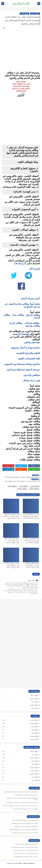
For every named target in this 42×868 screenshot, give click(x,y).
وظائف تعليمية (34, 736)
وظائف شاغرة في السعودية (14, 863)
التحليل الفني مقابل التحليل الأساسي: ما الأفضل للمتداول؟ (23, 830)
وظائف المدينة (34, 767)
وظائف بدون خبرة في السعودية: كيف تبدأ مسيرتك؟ (25, 809)
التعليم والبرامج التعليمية (28, 353)
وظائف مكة (35, 764)
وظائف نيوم (35, 708)
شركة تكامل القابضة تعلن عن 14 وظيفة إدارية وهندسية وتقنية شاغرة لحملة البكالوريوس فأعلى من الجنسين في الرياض (12, 542)
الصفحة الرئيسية (21, 334)
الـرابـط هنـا (20, 263)
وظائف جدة (18, 315)
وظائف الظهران (33, 774)
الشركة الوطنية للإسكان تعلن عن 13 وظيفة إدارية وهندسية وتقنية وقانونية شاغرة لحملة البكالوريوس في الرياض (32, 567)
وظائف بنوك (35, 702)
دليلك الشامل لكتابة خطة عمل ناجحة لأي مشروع (26, 853)
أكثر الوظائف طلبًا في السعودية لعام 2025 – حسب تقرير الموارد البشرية (22, 799)
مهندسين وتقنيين (32, 342)
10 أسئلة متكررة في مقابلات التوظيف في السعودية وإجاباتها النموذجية (21, 792)
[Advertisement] (21, 50)
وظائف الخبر (24, 14)
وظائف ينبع (35, 780)
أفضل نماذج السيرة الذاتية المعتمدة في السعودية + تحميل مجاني (22, 803)
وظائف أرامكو (34, 699)
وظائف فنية (35, 733)
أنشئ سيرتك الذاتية (30, 298)
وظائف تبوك (34, 777)
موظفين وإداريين (32, 375)
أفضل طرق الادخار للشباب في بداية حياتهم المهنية (25, 850)
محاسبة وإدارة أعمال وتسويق (26, 348)
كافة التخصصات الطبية (29, 359)
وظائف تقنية (34, 727)
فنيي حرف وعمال (31, 380)
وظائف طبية (35, 730)
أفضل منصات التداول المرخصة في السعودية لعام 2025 (24, 823)
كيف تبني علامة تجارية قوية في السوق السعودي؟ (26, 857)
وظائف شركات (32, 323)
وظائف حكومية (34, 705)
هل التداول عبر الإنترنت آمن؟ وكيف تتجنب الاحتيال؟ (25, 833)
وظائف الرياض (33, 315)
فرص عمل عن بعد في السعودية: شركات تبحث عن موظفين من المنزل (20, 806)
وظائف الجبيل (34, 771)
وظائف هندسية (33, 326)
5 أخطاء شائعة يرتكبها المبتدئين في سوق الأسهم (26, 826)
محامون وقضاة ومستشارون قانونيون (22, 364)
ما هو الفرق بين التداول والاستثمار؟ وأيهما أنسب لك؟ (25, 820)
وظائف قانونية (34, 739)
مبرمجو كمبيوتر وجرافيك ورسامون (23, 369)
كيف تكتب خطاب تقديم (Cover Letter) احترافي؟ (26, 795)
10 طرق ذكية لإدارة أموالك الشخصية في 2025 (26, 844)
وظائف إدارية (35, 14)
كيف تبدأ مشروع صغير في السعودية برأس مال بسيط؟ (24, 847)
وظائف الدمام (13, 486)
